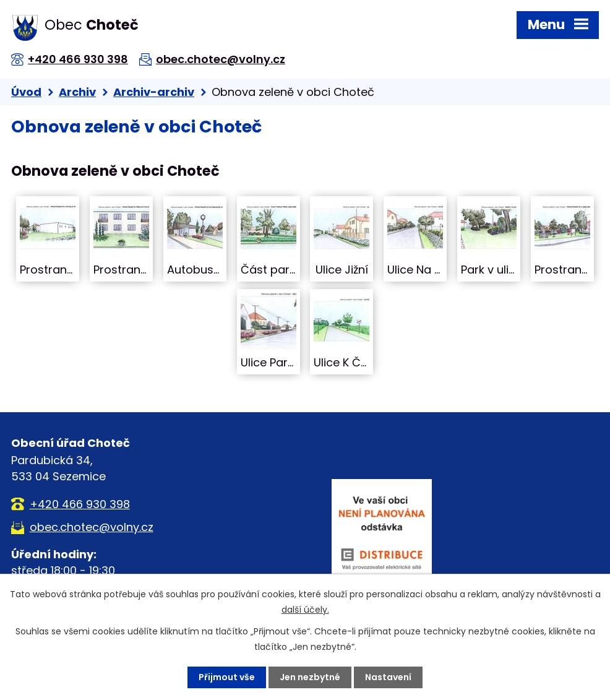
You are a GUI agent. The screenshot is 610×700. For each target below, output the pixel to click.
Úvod (26, 92)
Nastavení (388, 677)
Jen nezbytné (310, 677)
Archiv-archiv (154, 92)
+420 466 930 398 (78, 59)
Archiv (77, 92)
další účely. (305, 610)
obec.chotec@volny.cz (221, 59)
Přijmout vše (227, 677)
